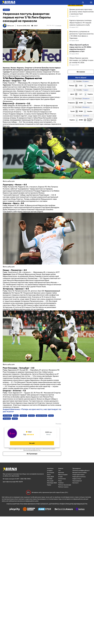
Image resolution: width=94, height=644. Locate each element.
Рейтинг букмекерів (65, 485)
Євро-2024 (50, 477)
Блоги (49, 475)
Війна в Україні (63, 475)
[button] (83, 3)
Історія (60, 477)
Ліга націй (50, 481)
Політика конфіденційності (81, 471)
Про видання (77, 468)
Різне (60, 481)
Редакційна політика (79, 477)
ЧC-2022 (50, 479)
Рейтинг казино (63, 487)
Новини (6, 10)
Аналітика (50, 468)
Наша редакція (77, 481)
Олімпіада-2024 (52, 483)
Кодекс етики (77, 479)
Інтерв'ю (50, 471)
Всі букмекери (32, 454)
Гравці (49, 485)
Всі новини (81, 72)
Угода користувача (78, 475)
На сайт (32, 443)
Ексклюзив (51, 473)
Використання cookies (80, 473)
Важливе (61, 473)
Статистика (62, 479)
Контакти (75, 483)
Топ (59, 471)
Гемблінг (61, 483)
